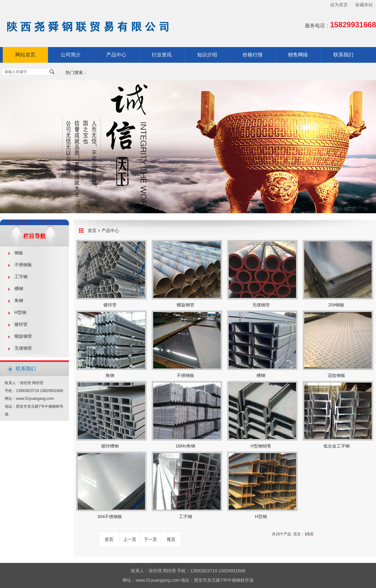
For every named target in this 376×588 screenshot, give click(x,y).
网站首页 (25, 55)
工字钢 (21, 277)
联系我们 (343, 55)
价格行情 (253, 55)
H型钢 (20, 312)
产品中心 (116, 55)
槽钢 (19, 289)
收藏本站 (364, 5)
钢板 (19, 253)
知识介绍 (207, 55)
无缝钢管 (23, 348)
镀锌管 (21, 324)
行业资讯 (162, 55)
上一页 (130, 539)
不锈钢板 (23, 265)
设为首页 (339, 5)
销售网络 (298, 55)
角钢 (19, 300)
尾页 (171, 539)
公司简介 (71, 55)
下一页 (150, 539)
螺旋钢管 (23, 336)
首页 (92, 230)
